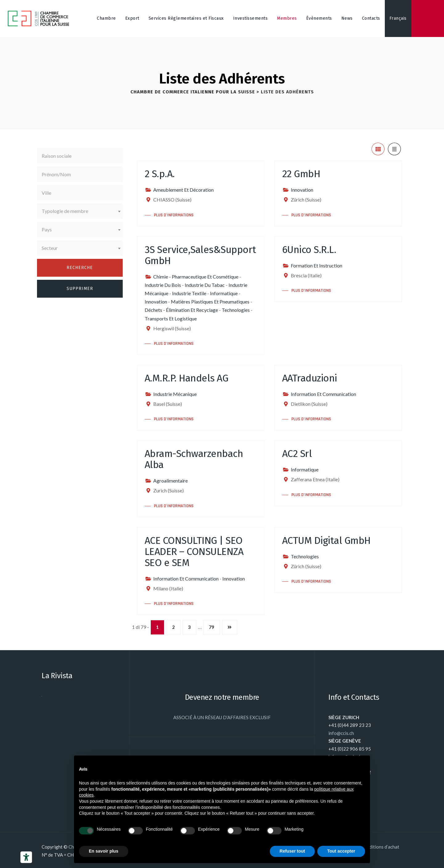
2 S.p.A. (160, 174)
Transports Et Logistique (171, 318)
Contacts (371, 18)
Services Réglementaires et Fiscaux (186, 18)
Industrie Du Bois (163, 285)
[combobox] (80, 211)
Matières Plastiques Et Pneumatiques (210, 302)
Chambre (106, 18)
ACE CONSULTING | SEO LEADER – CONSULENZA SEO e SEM (194, 552)
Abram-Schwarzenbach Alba (194, 459)
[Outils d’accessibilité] (26, 857)
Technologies (236, 310)
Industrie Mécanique (175, 394)
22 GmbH (301, 174)
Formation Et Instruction (317, 265)
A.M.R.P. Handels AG (187, 378)
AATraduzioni (310, 378)
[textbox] (80, 211)
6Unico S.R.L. (309, 250)
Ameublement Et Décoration (183, 190)
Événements (319, 18)
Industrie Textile (189, 293)
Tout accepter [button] (341, 851)
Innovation (302, 190)
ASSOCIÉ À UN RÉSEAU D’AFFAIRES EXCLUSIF (222, 717)
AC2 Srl (297, 454)
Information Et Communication (323, 394)
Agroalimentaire (171, 481)
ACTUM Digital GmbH (326, 540)
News (347, 18)
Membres (287, 18)
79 (212, 627)
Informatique (224, 293)
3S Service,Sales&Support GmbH (200, 255)
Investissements (251, 18)
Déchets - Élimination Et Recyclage (181, 310)
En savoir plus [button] (104, 851)
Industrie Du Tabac (205, 285)
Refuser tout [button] (292, 851)
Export (132, 18)
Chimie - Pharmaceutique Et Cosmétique (196, 277)
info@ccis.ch (341, 733)
